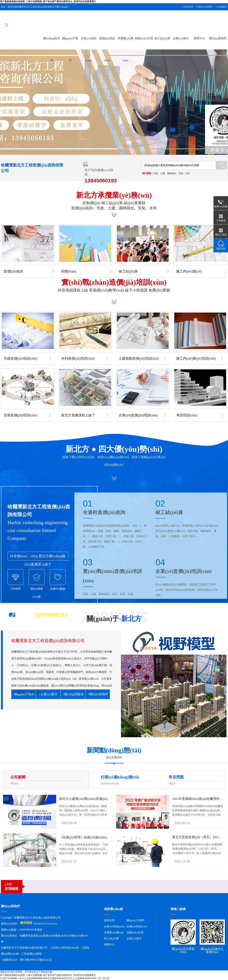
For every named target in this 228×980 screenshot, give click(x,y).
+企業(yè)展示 (48, 694)
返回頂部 (109, 920)
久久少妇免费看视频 (32, 978)
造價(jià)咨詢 (13, 271)
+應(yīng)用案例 (73, 694)
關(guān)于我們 (135, 920)
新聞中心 (199, 38)
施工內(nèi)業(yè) (189, 271)
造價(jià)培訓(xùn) (137, 926)
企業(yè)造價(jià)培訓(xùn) (138, 415)
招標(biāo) (69, 271)
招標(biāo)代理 (144, 38)
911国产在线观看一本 (11, 978)
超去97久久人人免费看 (73, 978)
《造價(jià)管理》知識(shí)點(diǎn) (83, 837)
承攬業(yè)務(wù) (114, 933)
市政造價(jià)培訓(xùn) (20, 358)
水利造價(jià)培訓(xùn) (78, 358)
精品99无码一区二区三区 (97, 978)
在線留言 (223, 7)
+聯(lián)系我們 (98, 694)
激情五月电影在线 (52, 978)
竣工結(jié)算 (163, 38)
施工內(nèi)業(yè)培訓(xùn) (196, 358)
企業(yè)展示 (181, 38)
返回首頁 (189, 7)
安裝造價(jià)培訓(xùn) (20, 415)
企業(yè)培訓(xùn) (114, 926)
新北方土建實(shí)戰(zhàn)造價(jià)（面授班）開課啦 (96, 799)
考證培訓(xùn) (187, 415)
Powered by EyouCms (45, 924)
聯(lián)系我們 (205, 7)
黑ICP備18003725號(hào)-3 (35, 960)
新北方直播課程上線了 (78, 415)
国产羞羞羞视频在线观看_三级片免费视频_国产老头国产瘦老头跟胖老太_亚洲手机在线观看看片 (48, 2)
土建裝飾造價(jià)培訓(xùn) (139, 358)
